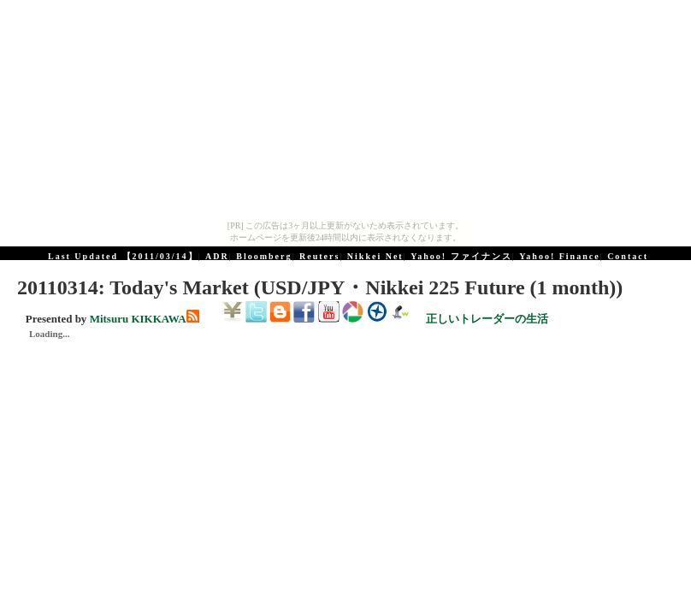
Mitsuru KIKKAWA (138, 319)
